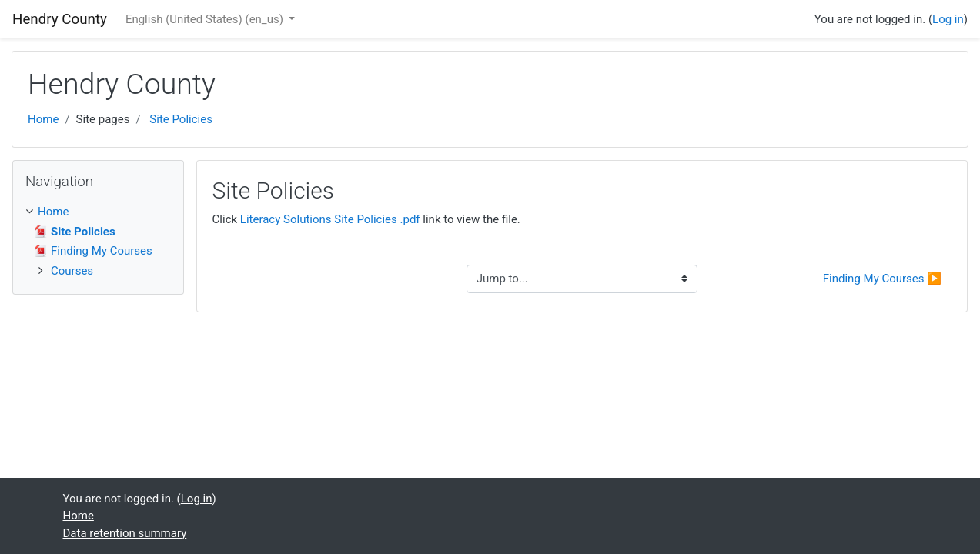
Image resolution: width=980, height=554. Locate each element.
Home (43, 119)
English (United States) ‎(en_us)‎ (206, 19)
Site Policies (181, 119)
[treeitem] (98, 212)
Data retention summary (125, 533)
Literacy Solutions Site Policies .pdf (330, 219)
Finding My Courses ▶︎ (882, 279)
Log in (948, 19)
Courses (72, 271)
